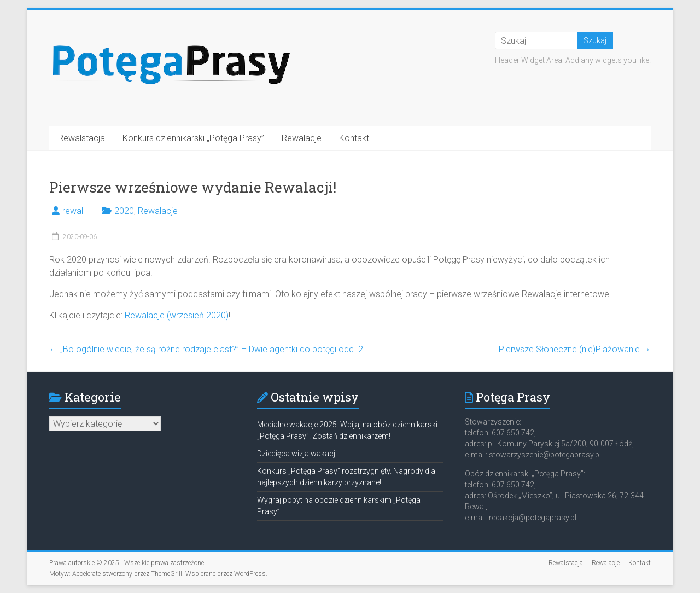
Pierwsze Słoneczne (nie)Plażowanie (575, 349)
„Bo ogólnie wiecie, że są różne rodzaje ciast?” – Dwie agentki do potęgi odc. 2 (206, 349)
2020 (124, 211)
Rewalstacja (81, 138)
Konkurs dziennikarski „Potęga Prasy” (193, 138)
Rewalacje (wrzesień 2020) (177, 315)
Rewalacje (302, 138)
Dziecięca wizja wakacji (297, 454)
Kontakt (354, 138)
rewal (73, 211)
